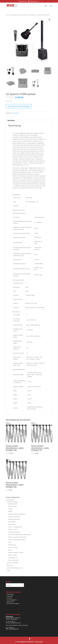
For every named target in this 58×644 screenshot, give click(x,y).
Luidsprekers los (13, 558)
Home (7, 15)
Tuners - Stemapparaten (15, 527)
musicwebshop (14, 15)
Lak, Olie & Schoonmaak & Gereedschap (19, 535)
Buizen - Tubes (12, 555)
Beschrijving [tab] (11, 120)
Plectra (10, 550)
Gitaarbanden (12, 545)
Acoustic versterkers (14, 517)
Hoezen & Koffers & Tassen (16, 552)
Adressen (10, 598)
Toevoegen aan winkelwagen (19, 106)
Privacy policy (39, 642)
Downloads (10, 596)
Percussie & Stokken (13, 563)
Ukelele (10, 509)
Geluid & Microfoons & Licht (15, 568)
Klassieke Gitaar (13, 504)
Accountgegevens (12, 600)
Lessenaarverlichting (14, 532)
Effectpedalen (32, 15)
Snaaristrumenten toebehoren (17, 514)
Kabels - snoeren (13, 529)
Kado (8, 570)
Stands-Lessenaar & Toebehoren (17, 537)
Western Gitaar (13, 506)
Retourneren (11, 602)
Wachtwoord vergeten (13, 604)
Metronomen (12, 524)
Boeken (10, 511)
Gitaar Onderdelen (14, 560)
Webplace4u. (23, 642)
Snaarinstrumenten (23, 15)
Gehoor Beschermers (14, 519)
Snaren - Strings (13, 547)
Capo (10, 542)
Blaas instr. (10, 565)
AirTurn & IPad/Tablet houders (17, 540)
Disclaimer (30, 642)
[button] (50, 20)
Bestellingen (10, 594)
